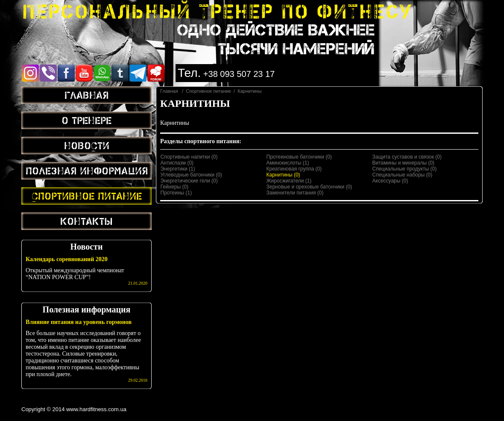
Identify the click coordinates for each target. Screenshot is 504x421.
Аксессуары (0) (390, 181)
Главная (86, 95)
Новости (87, 145)
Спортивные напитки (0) (189, 157)
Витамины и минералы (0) (404, 163)
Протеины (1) (176, 193)
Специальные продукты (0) (405, 169)
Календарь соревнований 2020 (67, 259)
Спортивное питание (87, 196)
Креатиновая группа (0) (294, 169)
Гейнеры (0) (175, 187)
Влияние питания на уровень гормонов (79, 322)
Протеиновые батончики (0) (299, 157)
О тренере (86, 120)
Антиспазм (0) (177, 163)
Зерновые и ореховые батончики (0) (309, 187)
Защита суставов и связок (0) (407, 157)
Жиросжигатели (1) (289, 181)
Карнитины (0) (283, 175)
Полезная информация (87, 171)
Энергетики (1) (178, 169)
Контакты (86, 221)
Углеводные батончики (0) (191, 175)
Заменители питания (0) (295, 193)
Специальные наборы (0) (403, 175)
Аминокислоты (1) (288, 163)
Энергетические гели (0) (189, 181)
